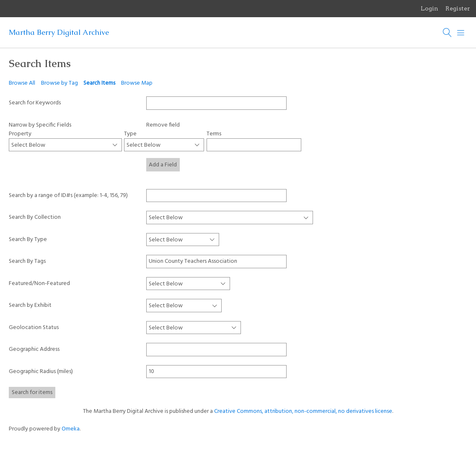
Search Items (99, 83)
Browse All (22, 83)
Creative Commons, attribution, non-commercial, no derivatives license (303, 411)
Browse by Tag (59, 83)
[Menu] (461, 33)
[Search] (448, 33)
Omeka (71, 429)
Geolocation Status (34, 328)
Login (429, 8)
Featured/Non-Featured (39, 284)
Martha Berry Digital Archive (59, 32)
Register (458, 8)
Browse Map (137, 83)
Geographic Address (34, 349)
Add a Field (163, 165)
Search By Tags (27, 261)
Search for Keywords (35, 103)
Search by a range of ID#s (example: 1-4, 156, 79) (68, 196)
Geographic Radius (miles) (41, 372)
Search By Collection (35, 217)
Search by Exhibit (30, 305)
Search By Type (28, 240)
